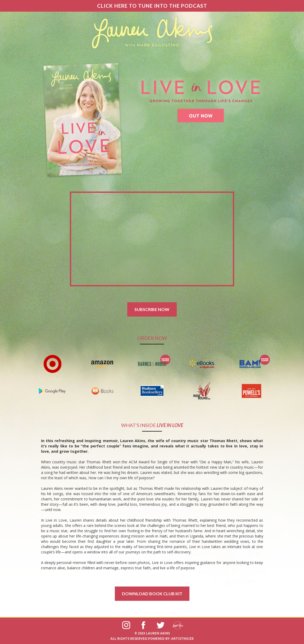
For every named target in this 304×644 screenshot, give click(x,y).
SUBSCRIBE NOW (152, 309)
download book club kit (152, 594)
